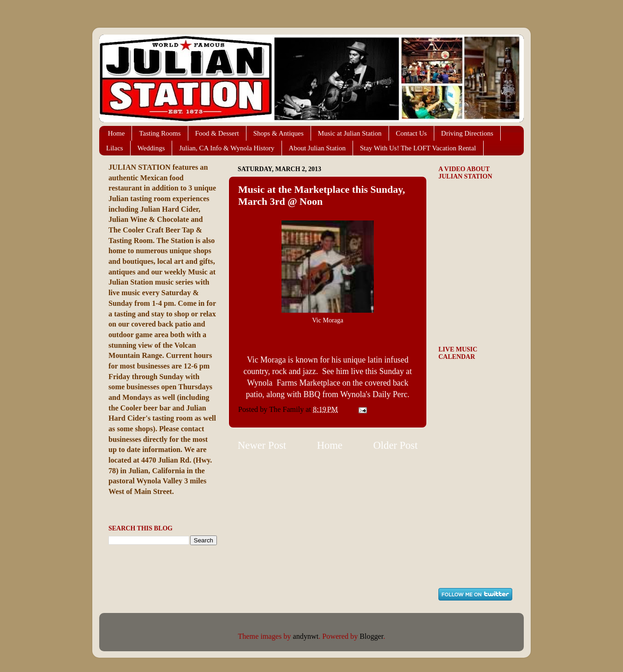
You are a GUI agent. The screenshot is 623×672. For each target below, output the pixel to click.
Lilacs (115, 148)
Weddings (151, 148)
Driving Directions (467, 133)
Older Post (395, 445)
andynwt (306, 636)
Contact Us (411, 133)
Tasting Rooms (160, 133)
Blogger (371, 636)
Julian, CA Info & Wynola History (227, 148)
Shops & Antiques (279, 133)
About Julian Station (317, 148)
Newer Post (262, 445)
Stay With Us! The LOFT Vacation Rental (418, 148)
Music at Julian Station (350, 133)
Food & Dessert (217, 133)
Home (117, 133)
